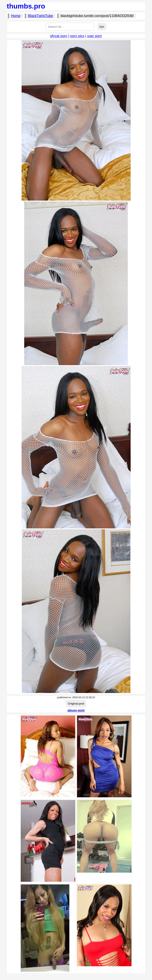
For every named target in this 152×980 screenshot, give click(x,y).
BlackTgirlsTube (41, 16)
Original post (76, 704)
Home (16, 16)
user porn (95, 36)
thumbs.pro (26, 6)
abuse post (76, 710)
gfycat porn (59, 36)
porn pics (77, 36)
